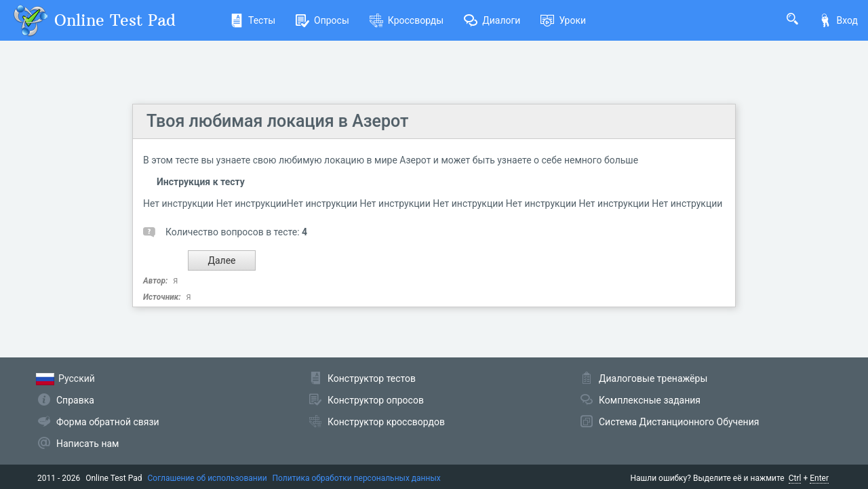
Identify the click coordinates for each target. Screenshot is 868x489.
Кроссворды (407, 20)
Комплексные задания (650, 400)
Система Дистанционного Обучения (679, 422)
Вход (838, 20)
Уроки (563, 20)
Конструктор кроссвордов (386, 422)
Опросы (322, 20)
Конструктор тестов (372, 378)
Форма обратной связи (108, 422)
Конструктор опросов (376, 400)
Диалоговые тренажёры (653, 378)
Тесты (253, 20)
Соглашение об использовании (208, 478)
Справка (75, 400)
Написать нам (87, 444)
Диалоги (492, 20)
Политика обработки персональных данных (357, 478)
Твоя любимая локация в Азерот (277, 121)
